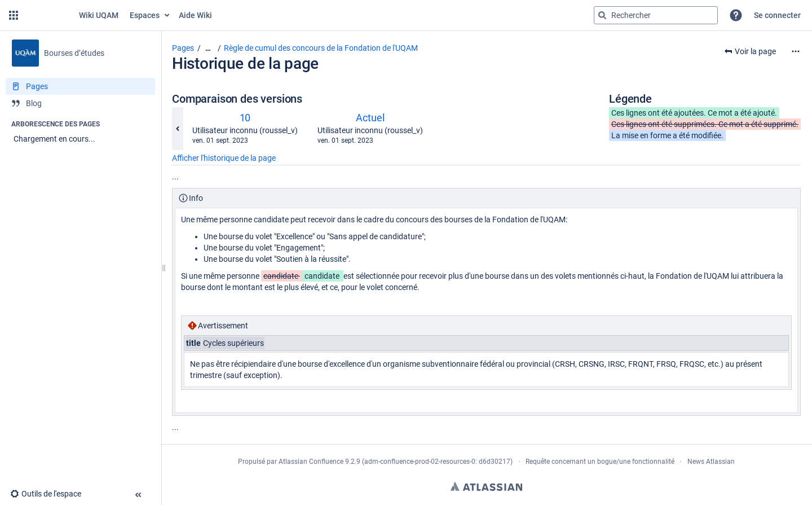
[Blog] (80, 103)
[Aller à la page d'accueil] (73, 15)
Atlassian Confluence (311, 462)
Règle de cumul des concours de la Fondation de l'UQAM (321, 48)
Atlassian (486, 486)
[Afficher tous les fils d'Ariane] (208, 48)
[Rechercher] (602, 15)
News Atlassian (711, 462)
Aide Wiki (195, 15)
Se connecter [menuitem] (777, 15)
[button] (14, 15)
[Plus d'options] (796, 51)
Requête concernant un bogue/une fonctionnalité (600, 462)
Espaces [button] (145, 15)
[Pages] (80, 86)
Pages (183, 48)
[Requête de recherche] (656, 15)
